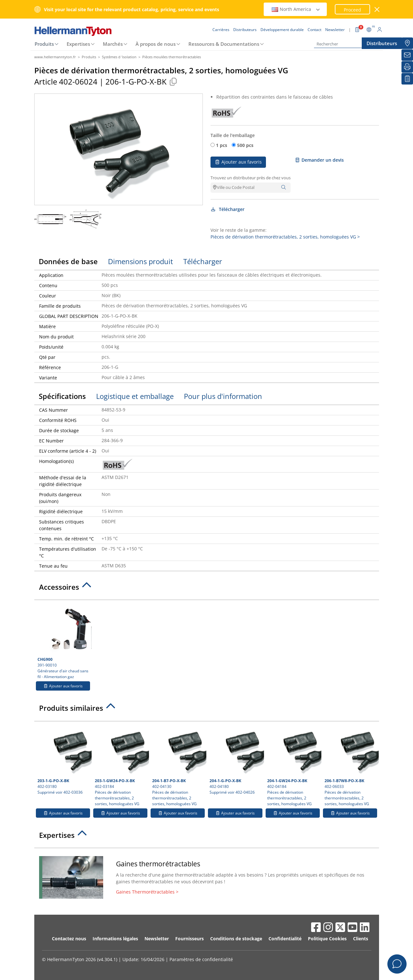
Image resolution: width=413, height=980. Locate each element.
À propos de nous (156, 44)
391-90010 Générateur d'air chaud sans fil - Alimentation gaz (64, 641)
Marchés (113, 44)
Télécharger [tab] (203, 261)
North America (296, 9)
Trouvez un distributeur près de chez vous (251, 178)
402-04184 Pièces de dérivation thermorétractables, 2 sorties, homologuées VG (293, 765)
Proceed (352, 10)
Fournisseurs (190, 939)
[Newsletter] (407, 55)
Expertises (78, 44)
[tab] (207, 589)
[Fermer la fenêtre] (377, 9)
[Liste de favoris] (407, 79)
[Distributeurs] (407, 43)
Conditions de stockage (236, 939)
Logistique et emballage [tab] (135, 396)
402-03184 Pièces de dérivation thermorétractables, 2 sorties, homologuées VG (121, 765)
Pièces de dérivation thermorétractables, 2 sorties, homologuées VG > (285, 237)
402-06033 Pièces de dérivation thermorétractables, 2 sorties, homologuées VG (351, 765)
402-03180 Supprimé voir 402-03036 (64, 760)
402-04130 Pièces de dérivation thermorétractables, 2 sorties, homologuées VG (178, 765)
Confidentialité (285, 939)
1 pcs (222, 145)
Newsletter (157, 939)
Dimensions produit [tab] (140, 261)
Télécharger (228, 209)
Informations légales (115, 939)
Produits (44, 44)
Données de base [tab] (68, 261)
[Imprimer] (407, 67)
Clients (361, 939)
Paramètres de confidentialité (201, 959)
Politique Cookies (327, 939)
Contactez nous (69, 939)
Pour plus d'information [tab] (223, 396)
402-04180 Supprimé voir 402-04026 (236, 760)
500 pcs (245, 145)
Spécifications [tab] (62, 396)
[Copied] (173, 81)
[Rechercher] (346, 44)
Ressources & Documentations (224, 44)
